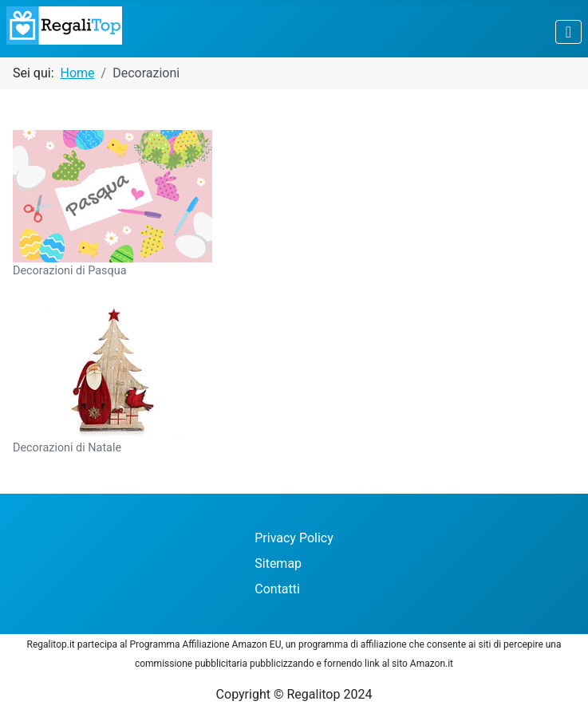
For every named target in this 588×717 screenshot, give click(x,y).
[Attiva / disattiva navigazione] (568, 32)
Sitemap (278, 563)
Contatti (277, 589)
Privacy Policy (294, 538)
